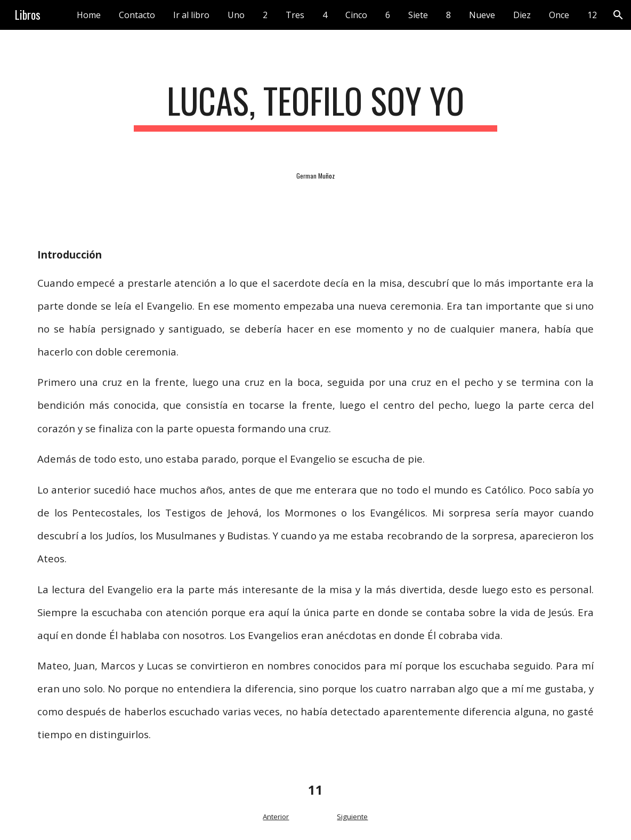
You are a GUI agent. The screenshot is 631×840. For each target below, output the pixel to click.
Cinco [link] (356, 15)
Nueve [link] (482, 15)
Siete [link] (418, 15)
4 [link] (325, 15)
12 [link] (592, 15)
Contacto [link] (137, 15)
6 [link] (388, 15)
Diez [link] (522, 15)
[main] (315, 106)
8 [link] (448, 15)
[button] (618, 15)
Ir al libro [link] (191, 15)
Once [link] (559, 15)
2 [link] (265, 15)
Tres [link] (295, 15)
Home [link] (89, 15)
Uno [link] (236, 15)
